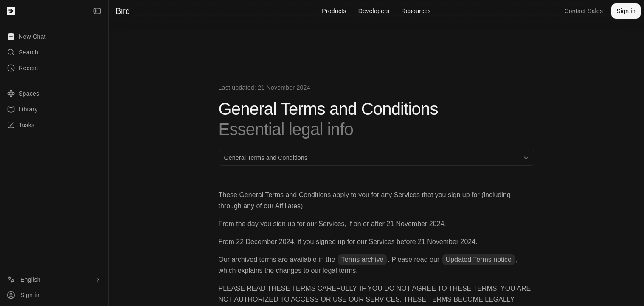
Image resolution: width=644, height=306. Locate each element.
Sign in (626, 11)
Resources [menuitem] (416, 11)
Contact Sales (584, 11)
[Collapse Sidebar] (97, 11)
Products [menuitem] (334, 11)
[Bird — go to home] (11, 11)
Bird (123, 11)
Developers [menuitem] (374, 11)
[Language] (54, 280)
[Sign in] (54, 295)
